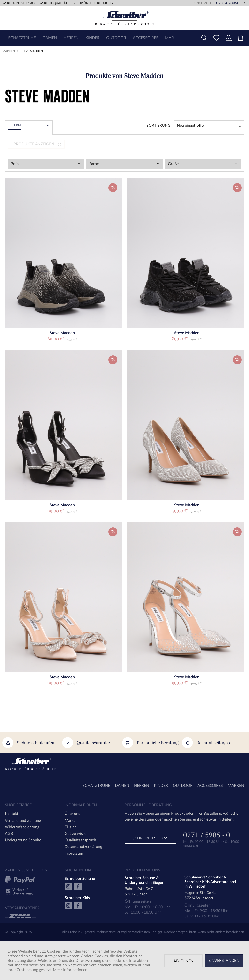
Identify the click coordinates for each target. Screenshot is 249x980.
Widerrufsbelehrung (22, 827)
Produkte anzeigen (38, 144)
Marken (71, 821)
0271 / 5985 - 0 (207, 836)
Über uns (72, 814)
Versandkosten (139, 932)
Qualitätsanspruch (80, 840)
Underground (228, 3)
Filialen (71, 827)
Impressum (74, 854)
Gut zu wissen (77, 834)
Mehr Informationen (70, 970)
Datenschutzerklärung (83, 847)
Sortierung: (159, 126)
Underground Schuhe (23, 840)
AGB (9, 834)
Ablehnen (184, 961)
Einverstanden (224, 961)
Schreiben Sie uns (150, 838)
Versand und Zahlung (23, 821)
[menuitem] (22, 38)
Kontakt (12, 814)
